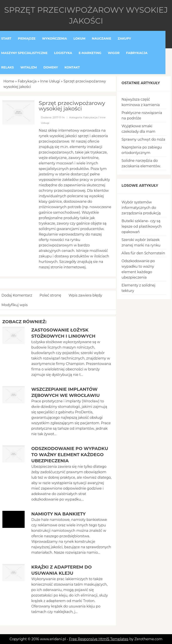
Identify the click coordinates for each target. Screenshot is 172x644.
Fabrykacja (27, 81)
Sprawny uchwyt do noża (143, 139)
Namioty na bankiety (58, 514)
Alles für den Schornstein (143, 253)
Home (9, 81)
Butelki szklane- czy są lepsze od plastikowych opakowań (141, 226)
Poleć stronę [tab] (50, 295)
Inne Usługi (50, 81)
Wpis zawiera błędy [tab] (85, 295)
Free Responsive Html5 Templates (99, 639)
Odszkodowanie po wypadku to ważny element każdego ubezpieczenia (70, 455)
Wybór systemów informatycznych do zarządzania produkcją (141, 208)
